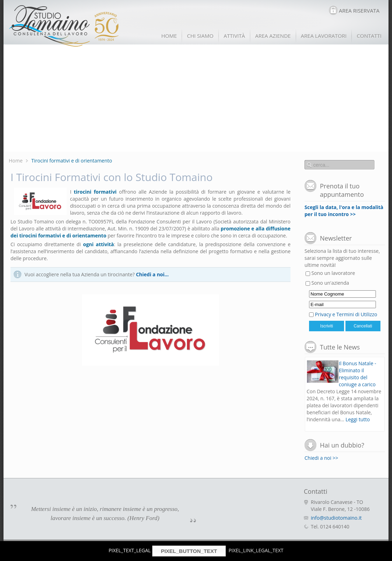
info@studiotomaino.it (336, 518)
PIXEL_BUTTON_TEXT (189, 551)
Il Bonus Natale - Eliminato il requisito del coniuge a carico (358, 374)
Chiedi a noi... (152, 274)
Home (16, 161)
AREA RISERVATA (359, 11)
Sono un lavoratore (330, 273)
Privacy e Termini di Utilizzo (346, 314)
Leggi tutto (358, 419)
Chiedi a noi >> (321, 458)
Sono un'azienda (327, 283)
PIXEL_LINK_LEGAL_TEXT (256, 550)
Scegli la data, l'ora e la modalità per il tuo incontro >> (344, 211)
